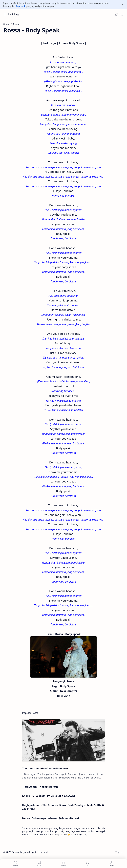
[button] (116, 14)
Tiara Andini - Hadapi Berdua (40, 787)
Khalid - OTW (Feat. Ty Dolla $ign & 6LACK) (49, 796)
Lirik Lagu (14, 14)
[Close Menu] (123, 5)
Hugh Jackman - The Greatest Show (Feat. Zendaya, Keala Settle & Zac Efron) (63, 807)
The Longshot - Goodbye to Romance (45, 768)
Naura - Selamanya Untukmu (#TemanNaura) (51, 818)
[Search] (122, 14)
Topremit (21, 6)
